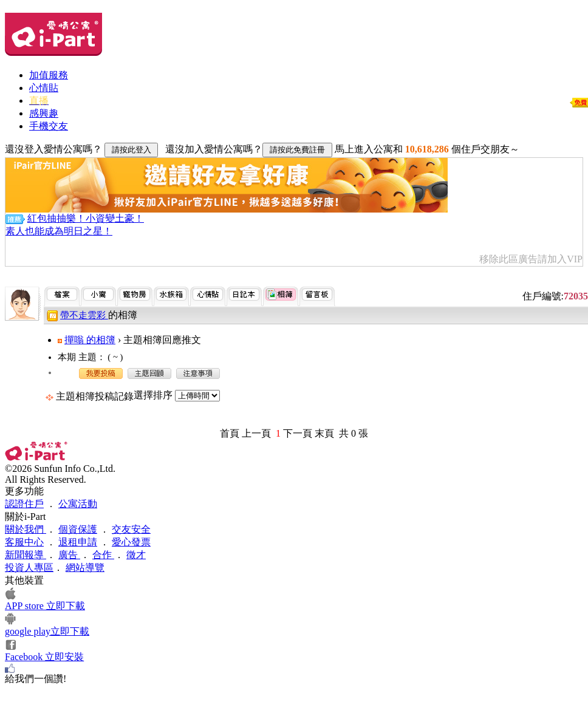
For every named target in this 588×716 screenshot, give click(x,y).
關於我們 (26, 529)
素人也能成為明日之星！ (59, 231)
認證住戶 (24, 504)
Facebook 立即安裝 (44, 657)
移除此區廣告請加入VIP (531, 259)
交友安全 (131, 529)
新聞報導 (26, 555)
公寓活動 (78, 504)
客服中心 (24, 542)
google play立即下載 (47, 631)
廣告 (69, 555)
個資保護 (78, 529)
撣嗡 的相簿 (90, 340)
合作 (103, 555)
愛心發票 (131, 542)
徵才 (136, 555)
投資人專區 (29, 568)
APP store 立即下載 (45, 606)
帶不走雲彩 (84, 315)
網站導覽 (85, 568)
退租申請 (78, 542)
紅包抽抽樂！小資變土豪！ (86, 218)
